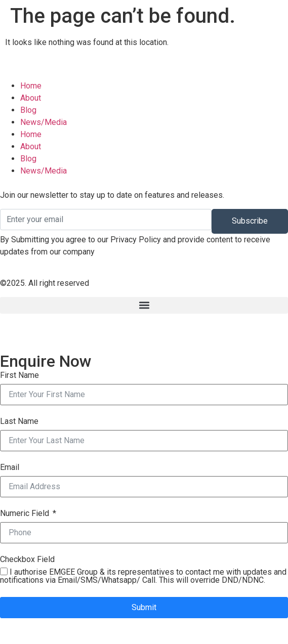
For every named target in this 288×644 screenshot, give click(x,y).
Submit (144, 607)
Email (10, 467)
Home (31, 134)
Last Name (19, 421)
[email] (106, 220)
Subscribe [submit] (250, 221)
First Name (19, 375)
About (31, 146)
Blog (28, 159)
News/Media (44, 171)
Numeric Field (25, 513)
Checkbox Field (27, 560)
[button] (144, 305)
